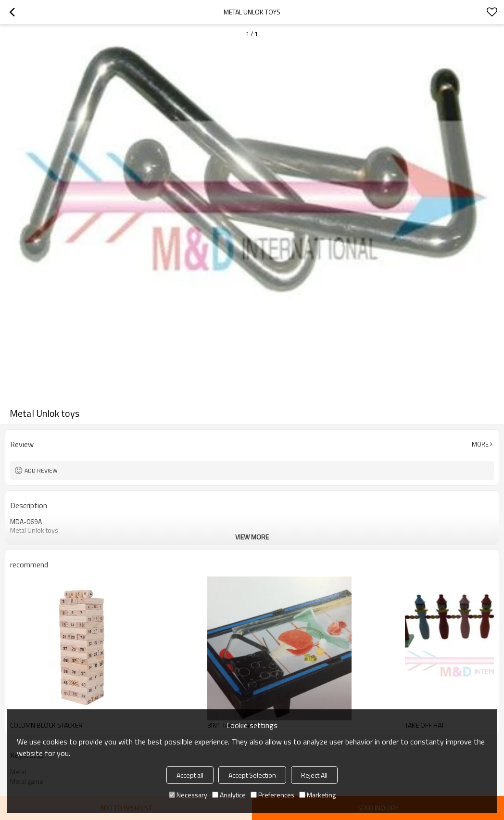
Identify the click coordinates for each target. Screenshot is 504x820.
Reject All (314, 775)
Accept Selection (252, 775)
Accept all (190, 775)
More (480, 444)
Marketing (317, 795)
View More (252, 537)
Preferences (272, 795)
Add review (41, 470)
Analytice (229, 795)
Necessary (188, 795)
